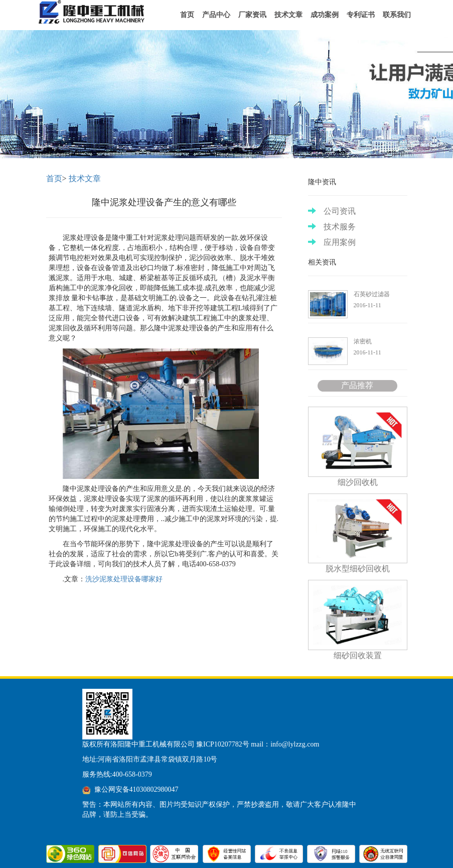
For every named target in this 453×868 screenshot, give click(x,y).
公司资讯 (332, 211)
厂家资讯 (252, 15)
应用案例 (332, 242)
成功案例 (325, 15)
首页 (187, 15)
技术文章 (288, 15)
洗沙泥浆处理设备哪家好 (124, 579)
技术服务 (332, 227)
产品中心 (216, 15)
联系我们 (397, 15)
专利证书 (361, 15)
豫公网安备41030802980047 (136, 789)
